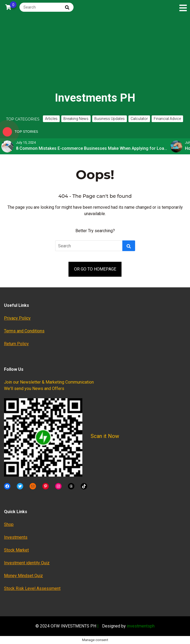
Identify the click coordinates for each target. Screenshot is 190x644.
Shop (9, 524)
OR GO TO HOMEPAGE (95, 269)
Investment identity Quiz (27, 563)
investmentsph (141, 626)
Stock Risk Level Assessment (32, 588)
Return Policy (16, 344)
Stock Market (16, 550)
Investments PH (95, 98)
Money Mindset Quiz (23, 576)
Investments (16, 537)
